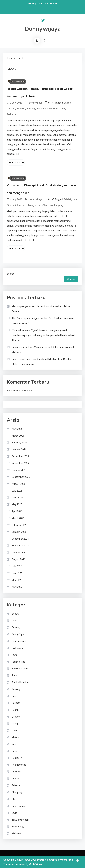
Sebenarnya (52, 109)
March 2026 (18, 436)
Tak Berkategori (20, 820)
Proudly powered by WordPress (56, 860)
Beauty (16, 614)
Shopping (17, 792)
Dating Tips (18, 634)
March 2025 (18, 518)
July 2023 (17, 566)
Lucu (24, 205)
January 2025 (19, 532)
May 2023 (17, 580)
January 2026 (19, 449)
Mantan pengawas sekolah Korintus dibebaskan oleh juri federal (41, 309)
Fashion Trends (20, 669)
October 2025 (19, 470)
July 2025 (17, 491)
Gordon (11, 109)
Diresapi (11, 205)
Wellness (16, 833)
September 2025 (21, 477)
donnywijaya (36, 103)
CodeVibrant (37, 864)
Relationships (19, 765)
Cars (14, 621)
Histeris (21, 109)
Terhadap (12, 114)
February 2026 (19, 443)
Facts (15, 655)
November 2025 (20, 463)
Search (11, 274)
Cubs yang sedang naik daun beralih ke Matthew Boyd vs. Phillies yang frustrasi (42, 362)
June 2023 (17, 573)
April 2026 (17, 429)
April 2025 (17, 511)
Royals (15, 779)
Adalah (68, 199)
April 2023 (17, 587)
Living (15, 724)
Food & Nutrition (20, 682)
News (15, 744)
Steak (62, 109)
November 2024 (20, 546)
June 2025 (17, 498)
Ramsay (31, 109)
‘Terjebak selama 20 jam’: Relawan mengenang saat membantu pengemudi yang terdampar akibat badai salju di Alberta (43, 335)
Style (14, 813)
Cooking (16, 627)
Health (15, 710)
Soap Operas (19, 806)
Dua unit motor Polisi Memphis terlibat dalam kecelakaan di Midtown (43, 350)
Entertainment (19, 641)
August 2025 (19, 484)
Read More (15, 162)
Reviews (16, 772)
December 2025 (20, 456)
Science (16, 785)
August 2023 (19, 559)
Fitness (16, 676)
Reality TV (17, 758)
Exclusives (17, 648)
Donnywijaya (43, 29)
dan (75, 199)
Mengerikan (35, 205)
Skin (14, 799)
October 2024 (19, 553)
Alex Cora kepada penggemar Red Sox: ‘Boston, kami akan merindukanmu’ (43, 321)
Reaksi (40, 109)
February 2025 (19, 525)
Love (14, 730)
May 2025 (17, 504)
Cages (67, 103)
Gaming (16, 689)
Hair (14, 696)
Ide (19, 205)
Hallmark (16, 703)
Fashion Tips (18, 662)
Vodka (53, 205)
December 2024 (20, 539)
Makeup (16, 737)
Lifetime (16, 717)
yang (61, 205)
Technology (18, 827)
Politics (16, 751)
